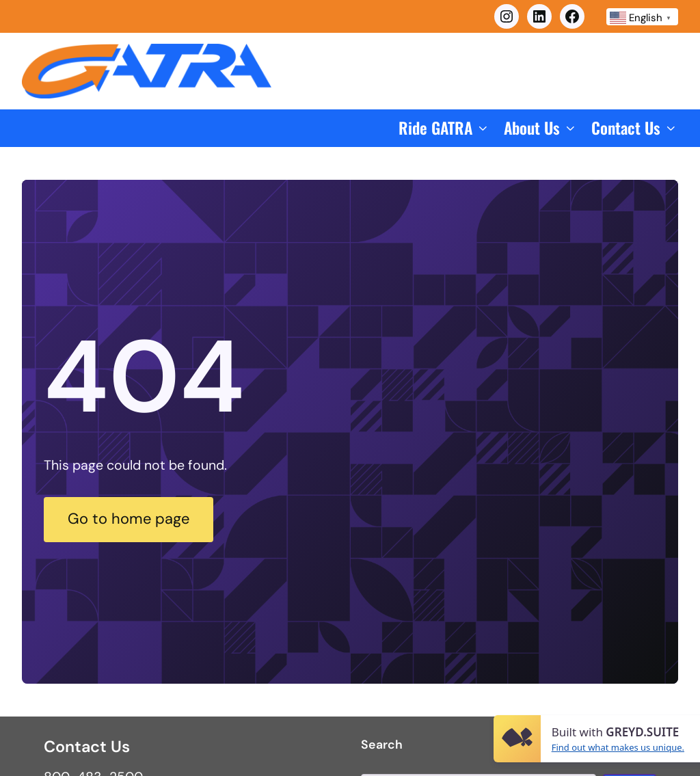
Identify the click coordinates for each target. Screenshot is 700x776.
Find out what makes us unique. (618, 747)
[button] (444, 128)
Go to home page (133, 519)
